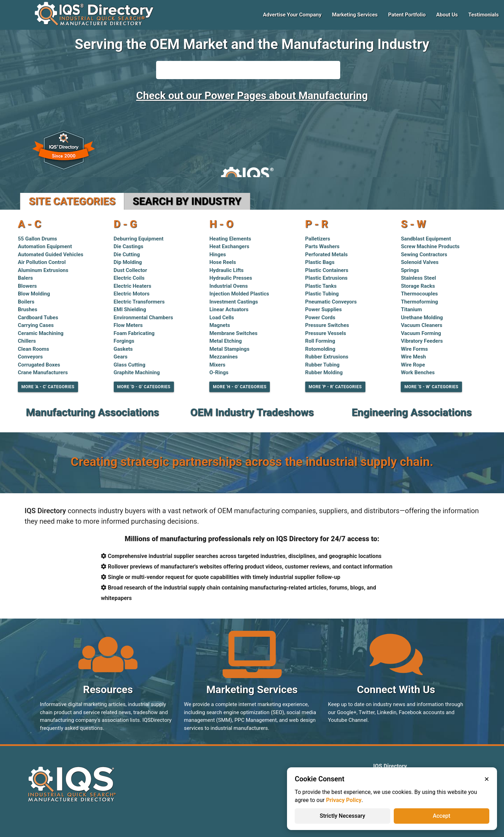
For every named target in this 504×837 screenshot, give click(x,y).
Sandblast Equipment (426, 239)
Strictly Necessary (343, 816)
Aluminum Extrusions (43, 270)
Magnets (220, 325)
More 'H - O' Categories (240, 387)
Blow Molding (34, 294)
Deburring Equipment (139, 239)
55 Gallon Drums (37, 239)
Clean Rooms (33, 349)
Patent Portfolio (407, 15)
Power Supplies (324, 309)
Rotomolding (320, 349)
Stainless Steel (418, 278)
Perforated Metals (327, 254)
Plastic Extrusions (326, 278)
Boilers (26, 302)
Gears (121, 357)
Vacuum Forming (421, 333)
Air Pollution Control (42, 262)
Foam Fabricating (134, 333)
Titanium (411, 309)
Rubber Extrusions (327, 357)
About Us (447, 15)
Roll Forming (320, 341)
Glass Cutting (130, 365)
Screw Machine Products (430, 246)
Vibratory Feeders (422, 341)
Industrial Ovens (229, 286)
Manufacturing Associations (92, 412)
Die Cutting (127, 254)
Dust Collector (131, 270)
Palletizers (318, 239)
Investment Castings (234, 302)
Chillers (27, 341)
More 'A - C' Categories (48, 387)
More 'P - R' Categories (335, 387)
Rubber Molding (324, 372)
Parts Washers (322, 246)
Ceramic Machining (41, 333)
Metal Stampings (229, 349)
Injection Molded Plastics (239, 294)
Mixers (217, 365)
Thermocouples (419, 294)
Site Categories (72, 201)
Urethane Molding (422, 318)
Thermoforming (419, 302)
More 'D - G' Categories (144, 387)
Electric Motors (132, 294)
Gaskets (123, 349)
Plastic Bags (320, 262)
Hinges (218, 254)
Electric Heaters (133, 286)
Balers (25, 278)
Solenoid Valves (420, 262)
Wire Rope (413, 365)
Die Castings (129, 246)
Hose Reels (223, 262)
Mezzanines (223, 357)
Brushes (27, 309)
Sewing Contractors (424, 254)
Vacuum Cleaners (421, 325)
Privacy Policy (344, 800)
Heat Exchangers (229, 246)
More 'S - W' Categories (431, 387)
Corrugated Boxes (39, 365)
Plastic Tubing (322, 294)
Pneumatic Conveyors (331, 302)
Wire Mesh (413, 357)
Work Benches (418, 372)
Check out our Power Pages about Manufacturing (252, 95)
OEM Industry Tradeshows (252, 412)
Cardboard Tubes (38, 318)
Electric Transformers (139, 302)
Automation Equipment (45, 246)
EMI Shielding (130, 309)
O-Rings (219, 372)
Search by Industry (187, 201)
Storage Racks (418, 286)
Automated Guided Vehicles (51, 254)
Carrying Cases (36, 325)
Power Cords (320, 318)
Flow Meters (128, 325)
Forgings (124, 341)
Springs (410, 270)
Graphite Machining (137, 372)
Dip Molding (128, 262)
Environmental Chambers (143, 318)
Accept (441, 816)
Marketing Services (355, 15)
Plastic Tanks (321, 286)
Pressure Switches (327, 325)
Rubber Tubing (322, 365)
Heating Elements (230, 239)
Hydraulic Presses (231, 278)
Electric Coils (129, 278)
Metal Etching (226, 341)
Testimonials (484, 15)
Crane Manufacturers (43, 372)
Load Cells (222, 318)
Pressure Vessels (326, 333)
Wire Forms (414, 349)
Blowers (27, 286)
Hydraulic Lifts (226, 270)
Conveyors (30, 357)
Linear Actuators (229, 309)
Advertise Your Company (292, 15)
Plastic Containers (327, 270)
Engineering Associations (411, 412)
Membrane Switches (233, 333)
